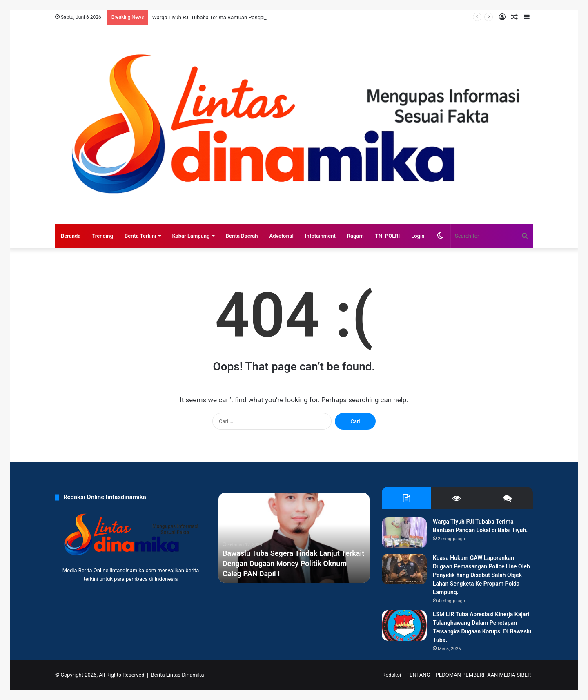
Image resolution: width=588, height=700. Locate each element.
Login (418, 236)
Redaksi (392, 675)
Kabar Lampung (191, 236)
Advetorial (281, 236)
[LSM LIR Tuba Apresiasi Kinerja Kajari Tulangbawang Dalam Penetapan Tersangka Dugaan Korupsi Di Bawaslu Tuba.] (404, 625)
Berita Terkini (140, 236)
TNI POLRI (388, 236)
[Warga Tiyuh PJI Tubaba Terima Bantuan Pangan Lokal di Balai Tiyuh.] (404, 533)
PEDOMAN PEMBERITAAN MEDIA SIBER (483, 675)
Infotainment (320, 236)
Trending (102, 236)
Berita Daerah (242, 236)
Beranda (71, 236)
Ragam (355, 236)
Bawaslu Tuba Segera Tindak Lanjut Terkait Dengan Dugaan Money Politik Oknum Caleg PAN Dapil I (293, 563)
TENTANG (418, 675)
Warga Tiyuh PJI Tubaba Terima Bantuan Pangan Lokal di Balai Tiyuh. (234, 17)
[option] (294, 538)
